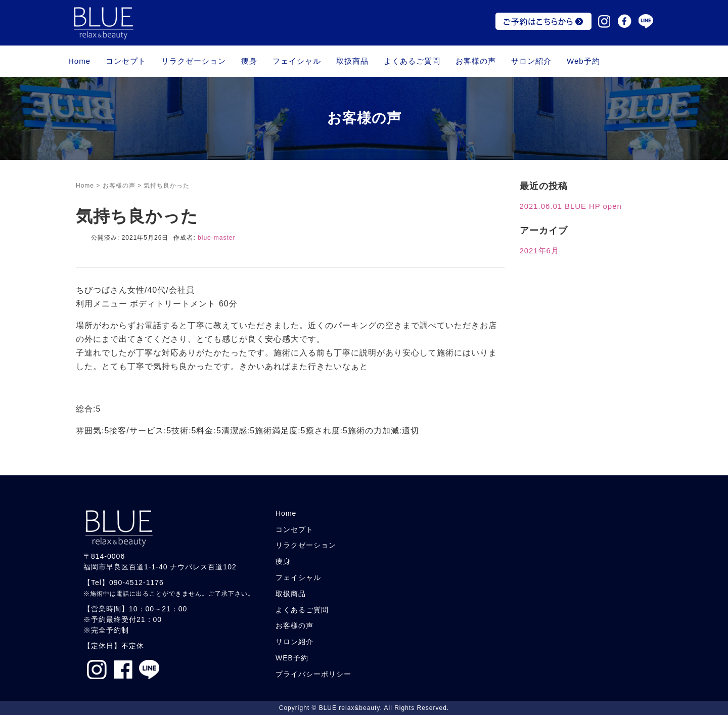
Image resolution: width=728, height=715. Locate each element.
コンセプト (126, 61)
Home (79, 61)
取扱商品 (352, 61)
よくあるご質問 (412, 61)
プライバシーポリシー (313, 674)
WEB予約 (292, 658)
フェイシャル (297, 61)
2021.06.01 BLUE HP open (571, 206)
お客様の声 (476, 61)
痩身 (249, 61)
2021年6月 (539, 251)
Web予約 (583, 61)
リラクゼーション (194, 61)
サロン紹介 (531, 61)
